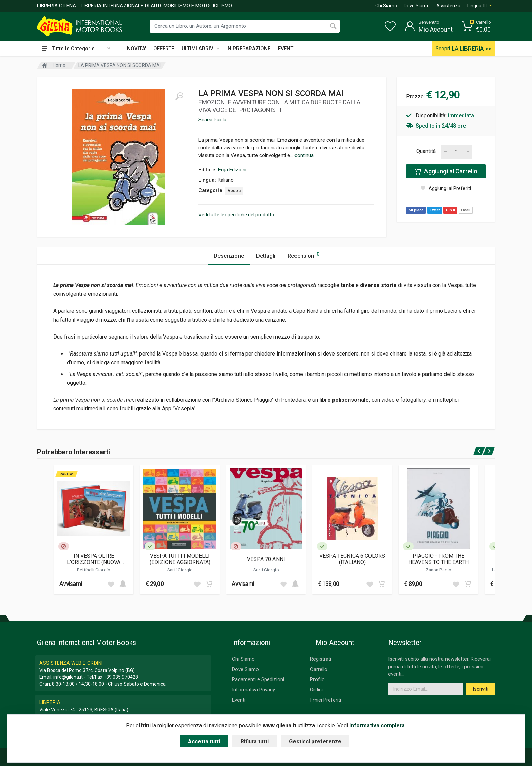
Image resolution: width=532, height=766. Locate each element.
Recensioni (303, 255)
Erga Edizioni (232, 170)
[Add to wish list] (111, 584)
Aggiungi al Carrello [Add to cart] (446, 171)
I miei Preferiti (326, 700)
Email (466, 210)
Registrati (321, 659)
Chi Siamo (386, 6)
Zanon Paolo (438, 570)
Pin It (450, 210)
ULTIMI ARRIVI (200, 49)
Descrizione (229, 256)
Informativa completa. (378, 725)
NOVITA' (136, 49)
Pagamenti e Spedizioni (258, 679)
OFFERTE (164, 49)
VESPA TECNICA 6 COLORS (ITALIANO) (352, 559)
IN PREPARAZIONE (248, 49)
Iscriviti (480, 689)
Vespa (234, 190)
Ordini (316, 690)
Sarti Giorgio (180, 570)
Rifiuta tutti (255, 741)
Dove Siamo (417, 6)
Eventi (239, 700)
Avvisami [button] (71, 584)
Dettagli (266, 256)
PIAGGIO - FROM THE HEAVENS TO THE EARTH (438, 559)
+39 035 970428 (121, 677)
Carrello (319, 669)
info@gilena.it (68, 677)
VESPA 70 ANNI (266, 559)
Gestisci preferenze (315, 741)
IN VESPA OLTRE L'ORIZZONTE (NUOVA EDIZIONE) (94, 559)
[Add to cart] (123, 584)
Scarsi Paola (212, 120)
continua (304, 155)
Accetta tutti (204, 741)
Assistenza (448, 6)
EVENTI (286, 49)
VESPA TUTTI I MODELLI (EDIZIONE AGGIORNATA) (180, 559)
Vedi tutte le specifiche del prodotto (236, 215)
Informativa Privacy (254, 690)
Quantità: (426, 151)
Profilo (317, 679)
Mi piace (416, 210)
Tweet (435, 210)
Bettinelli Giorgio (94, 570)
